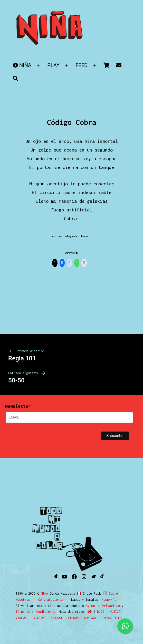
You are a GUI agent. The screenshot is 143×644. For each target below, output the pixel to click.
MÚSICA (115, 612)
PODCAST (56, 618)
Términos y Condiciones (35, 612)
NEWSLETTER (113, 618)
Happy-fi (109, 600)
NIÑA (22, 65)
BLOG (101, 612)
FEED (82, 65)
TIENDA (73, 618)
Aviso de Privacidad (103, 606)
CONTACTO (91, 618)
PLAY (53, 65)
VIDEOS (21, 618)
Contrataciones (51, 600)
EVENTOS (38, 618)
